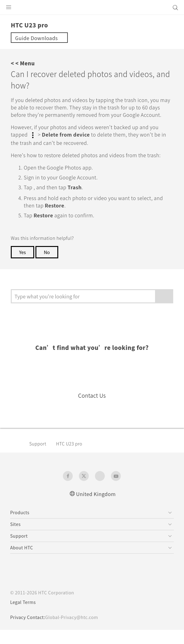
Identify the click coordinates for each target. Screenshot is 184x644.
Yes (23, 266)
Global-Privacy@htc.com (76, 631)
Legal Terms (24, 616)
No (48, 266)
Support (39, 457)
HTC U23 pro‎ (73, 457)
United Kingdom (96, 508)
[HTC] (92, 7)
